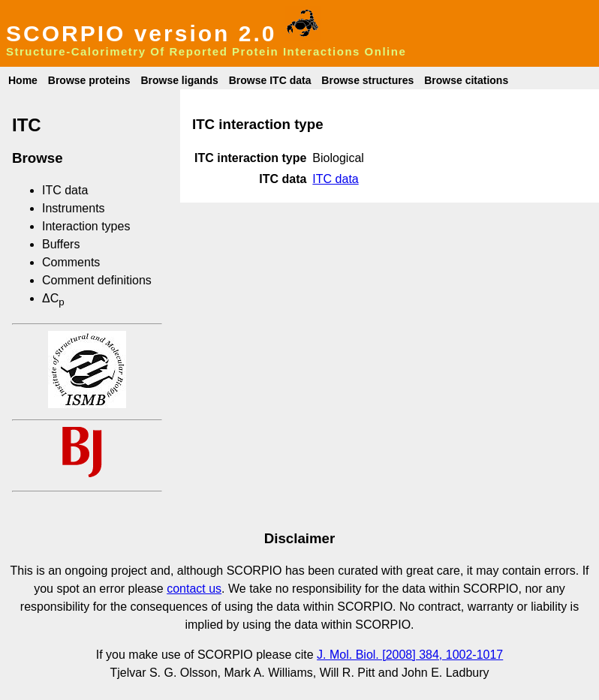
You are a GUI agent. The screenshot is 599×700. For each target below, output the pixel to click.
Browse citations (466, 80)
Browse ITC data (270, 80)
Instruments (74, 208)
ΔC (53, 298)
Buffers (61, 244)
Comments (71, 262)
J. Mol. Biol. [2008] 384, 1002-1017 (410, 655)
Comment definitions (97, 280)
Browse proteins (89, 80)
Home (23, 80)
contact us (194, 589)
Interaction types (86, 226)
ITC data (65, 190)
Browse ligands (179, 80)
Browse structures (367, 80)
